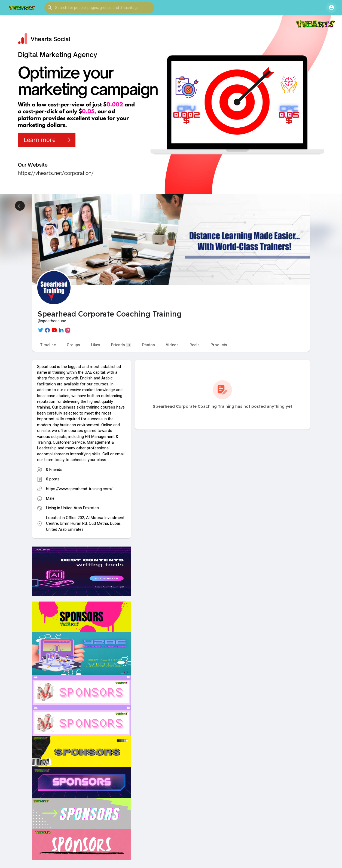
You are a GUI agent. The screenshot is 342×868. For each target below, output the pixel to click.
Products (219, 345)
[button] (99, 8)
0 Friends (54, 470)
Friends (121, 345)
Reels (195, 345)
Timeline (48, 345)
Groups (73, 345)
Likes (96, 345)
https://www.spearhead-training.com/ (79, 489)
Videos (172, 345)
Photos (149, 345)
